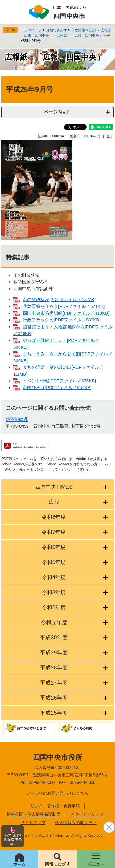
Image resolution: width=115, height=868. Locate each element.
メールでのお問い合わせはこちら (57, 793)
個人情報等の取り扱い (76, 823)
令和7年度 (54, 532)
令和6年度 (54, 547)
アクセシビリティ (87, 814)
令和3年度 (54, 592)
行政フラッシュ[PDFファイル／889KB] (61, 320)
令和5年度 (54, 562)
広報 (93, 30)
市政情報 (78, 30)
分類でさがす (57, 30)
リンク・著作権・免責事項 (55, 806)
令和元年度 (54, 622)
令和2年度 (54, 607)
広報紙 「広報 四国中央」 (80, 35)
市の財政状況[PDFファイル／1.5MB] (59, 299)
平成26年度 (54, 698)
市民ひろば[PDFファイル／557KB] (57, 387)
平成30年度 (54, 638)
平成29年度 (54, 653)
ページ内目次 (57, 112)
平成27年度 (54, 683)
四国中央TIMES (54, 487)
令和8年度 (54, 517)
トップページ (31, 30)
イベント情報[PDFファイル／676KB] (59, 381)
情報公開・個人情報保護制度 (34, 814)
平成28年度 (54, 668)
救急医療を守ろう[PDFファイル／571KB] (64, 306)
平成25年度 (54, 713)
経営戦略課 (17, 419)
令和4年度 (54, 577)
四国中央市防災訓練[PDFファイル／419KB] (66, 313)
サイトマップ (33, 823)
